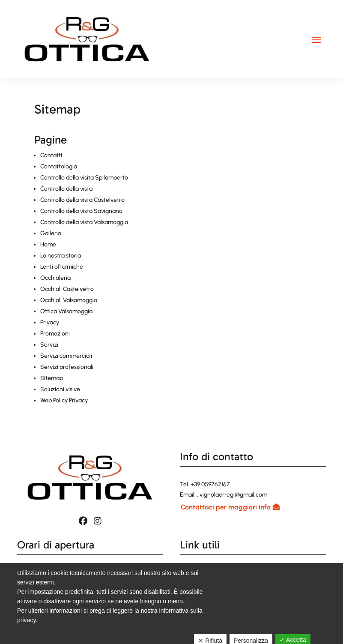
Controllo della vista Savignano (81, 211)
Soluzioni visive (60, 389)
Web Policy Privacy (64, 400)
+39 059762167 (210, 484)
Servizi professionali (67, 367)
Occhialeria (55, 278)
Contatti (51, 155)
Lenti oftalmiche (62, 267)
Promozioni (55, 334)
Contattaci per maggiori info (226, 507)
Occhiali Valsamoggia (69, 300)
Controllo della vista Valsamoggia (84, 222)
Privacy (50, 322)
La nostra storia (61, 256)
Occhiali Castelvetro (67, 289)
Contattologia (59, 166)
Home (48, 244)
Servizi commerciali (66, 356)
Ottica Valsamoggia (66, 311)
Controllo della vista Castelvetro (82, 200)
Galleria (51, 233)
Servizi (49, 345)
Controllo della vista (66, 189)
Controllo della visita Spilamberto (84, 178)
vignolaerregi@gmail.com (233, 495)
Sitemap (52, 378)
